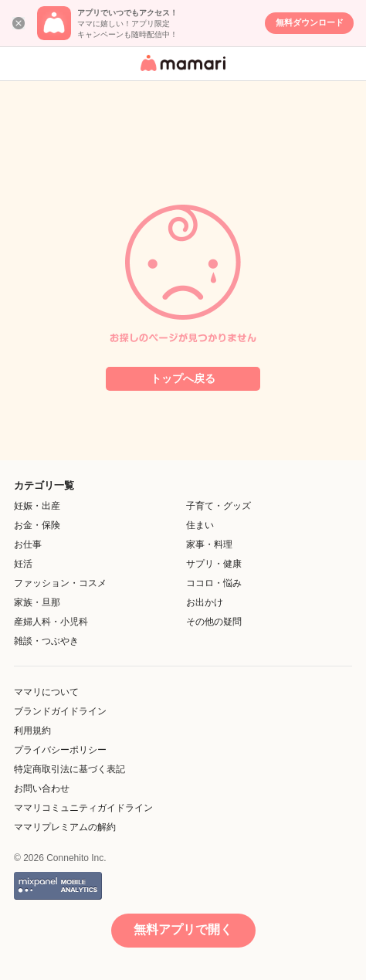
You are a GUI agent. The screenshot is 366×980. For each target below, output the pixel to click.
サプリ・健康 (214, 564)
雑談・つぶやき (46, 641)
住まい (200, 525)
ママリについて (46, 692)
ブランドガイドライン (60, 711)
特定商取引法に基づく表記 (69, 769)
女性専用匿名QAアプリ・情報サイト (181, 72)
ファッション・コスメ (60, 583)
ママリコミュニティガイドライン (83, 808)
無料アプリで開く (183, 929)
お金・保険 (37, 525)
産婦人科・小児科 (51, 622)
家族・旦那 (37, 602)
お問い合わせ (42, 788)
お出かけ (205, 602)
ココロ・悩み (214, 583)
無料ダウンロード (310, 22)
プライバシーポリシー (60, 750)
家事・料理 (209, 544)
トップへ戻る (183, 378)
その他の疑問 (214, 622)
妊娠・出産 (37, 506)
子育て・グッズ (219, 506)
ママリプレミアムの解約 (65, 827)
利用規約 (32, 731)
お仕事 (28, 544)
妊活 (23, 564)
